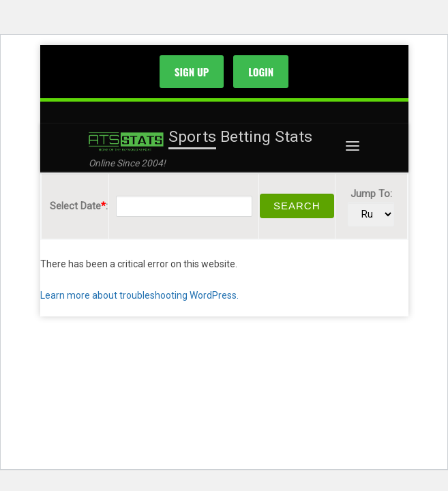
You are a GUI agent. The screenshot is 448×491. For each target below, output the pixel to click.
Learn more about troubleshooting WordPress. (139, 295)
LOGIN (261, 72)
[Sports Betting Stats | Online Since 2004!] (126, 141)
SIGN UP (192, 72)
